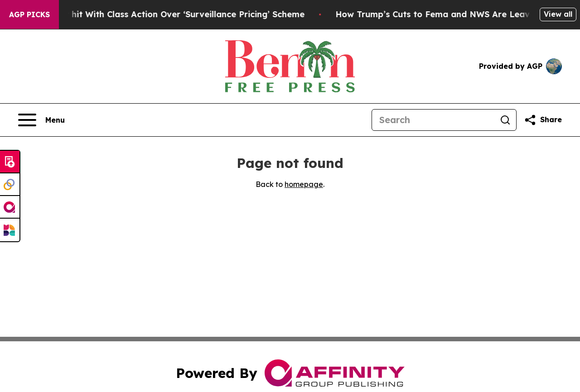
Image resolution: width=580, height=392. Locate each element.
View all (558, 14)
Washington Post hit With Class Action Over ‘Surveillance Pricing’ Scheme (165, 14)
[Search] (433, 120)
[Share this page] (543, 120)
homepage (304, 184)
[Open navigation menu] (41, 120)
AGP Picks (29, 14)
